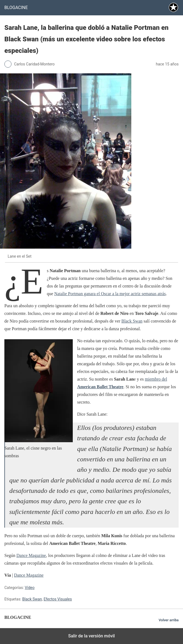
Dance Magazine (31, 555)
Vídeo (30, 588)
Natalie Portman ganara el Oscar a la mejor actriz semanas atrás (110, 294)
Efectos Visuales (58, 599)
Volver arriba (169, 620)
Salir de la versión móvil (91, 636)
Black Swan (132, 321)
